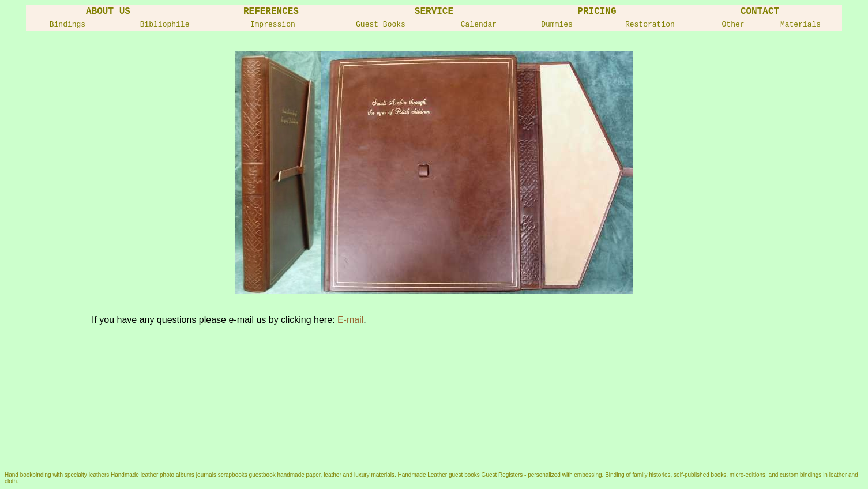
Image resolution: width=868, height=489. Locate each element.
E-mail (350, 320)
